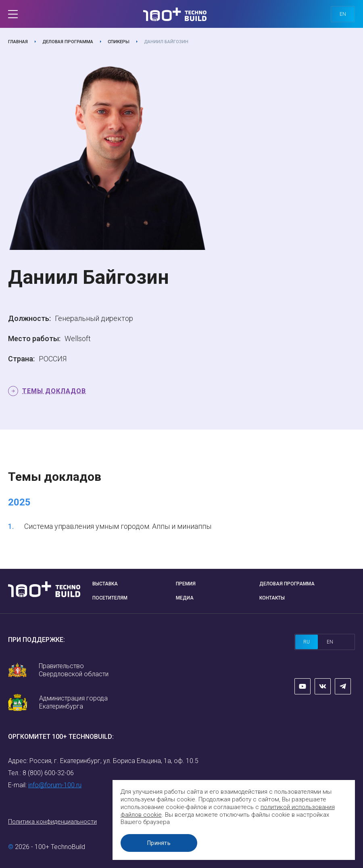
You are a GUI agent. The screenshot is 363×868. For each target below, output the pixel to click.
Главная (18, 42)
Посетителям (110, 598)
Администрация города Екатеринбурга (73, 702)
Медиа (185, 598)
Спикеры (119, 42)
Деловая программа (68, 42)
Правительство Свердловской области (74, 670)
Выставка (105, 584)
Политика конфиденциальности (52, 822)
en (343, 14)
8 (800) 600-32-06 (48, 773)
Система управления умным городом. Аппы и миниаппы (118, 526)
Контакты (272, 598)
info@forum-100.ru (55, 785)
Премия (186, 584)
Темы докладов (54, 391)
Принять (159, 843)
